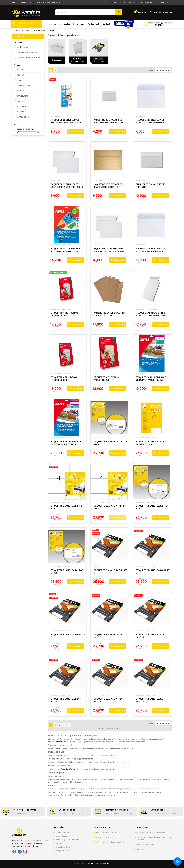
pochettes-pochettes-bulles (147, 309)
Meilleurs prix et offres (24, 810)
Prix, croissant (164, 70)
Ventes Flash (93, 24)
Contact (106, 24)
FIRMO (21, 75)
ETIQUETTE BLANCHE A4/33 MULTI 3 (150, 700)
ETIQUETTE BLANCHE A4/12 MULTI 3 (108, 636)
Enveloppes (23, 47)
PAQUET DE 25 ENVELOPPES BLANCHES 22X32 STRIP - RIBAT (67, 186)
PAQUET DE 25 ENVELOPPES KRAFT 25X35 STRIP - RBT (108, 186)
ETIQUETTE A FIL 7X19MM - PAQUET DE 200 (107, 379)
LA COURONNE (23, 85)
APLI (20, 70)
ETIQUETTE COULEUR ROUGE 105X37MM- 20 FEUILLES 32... (66, 250)
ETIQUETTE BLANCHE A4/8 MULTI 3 (68, 636)
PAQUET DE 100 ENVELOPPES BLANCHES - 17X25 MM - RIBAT (109, 250)
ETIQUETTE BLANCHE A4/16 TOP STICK (110, 443)
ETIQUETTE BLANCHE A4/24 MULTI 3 (108, 700)
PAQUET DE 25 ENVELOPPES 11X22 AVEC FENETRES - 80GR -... (67, 121)
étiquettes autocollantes (57, 742)
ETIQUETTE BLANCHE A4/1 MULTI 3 (110, 572)
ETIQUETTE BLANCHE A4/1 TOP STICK (67, 572)
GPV (20, 80)
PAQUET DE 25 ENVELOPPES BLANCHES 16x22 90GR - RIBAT (109, 121)
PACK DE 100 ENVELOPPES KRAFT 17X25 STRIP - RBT (111, 314)
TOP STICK (22, 112)
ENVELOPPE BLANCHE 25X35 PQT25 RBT (150, 186)
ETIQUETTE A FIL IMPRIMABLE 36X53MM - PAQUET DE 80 (66, 443)
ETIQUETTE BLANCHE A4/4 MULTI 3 (153, 572)
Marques (52, 24)
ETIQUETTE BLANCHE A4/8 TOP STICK (67, 507)
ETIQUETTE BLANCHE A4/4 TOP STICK (110, 507)
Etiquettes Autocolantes (27, 52)
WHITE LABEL (23, 117)
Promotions (79, 24)
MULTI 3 (21, 91)
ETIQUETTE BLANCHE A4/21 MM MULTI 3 (67, 700)
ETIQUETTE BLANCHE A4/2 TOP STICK (152, 507)
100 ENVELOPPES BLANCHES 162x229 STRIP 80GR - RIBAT (150, 250)
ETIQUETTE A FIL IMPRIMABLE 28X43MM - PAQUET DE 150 (151, 379)
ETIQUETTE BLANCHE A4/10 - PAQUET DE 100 (151, 443)
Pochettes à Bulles (68, 769)
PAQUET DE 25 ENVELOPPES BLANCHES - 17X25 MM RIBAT (151, 121)
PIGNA (21, 101)
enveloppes (55, 116)
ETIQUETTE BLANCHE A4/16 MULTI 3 (150, 636)
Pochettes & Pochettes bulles (29, 58)
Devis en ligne (158, 810)
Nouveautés (65, 24)
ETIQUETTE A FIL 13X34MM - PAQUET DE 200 (65, 379)
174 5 (160, 25)
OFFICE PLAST (23, 96)
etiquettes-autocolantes (60, 245)
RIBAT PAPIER (23, 107)
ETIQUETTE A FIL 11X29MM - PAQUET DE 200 (65, 314)
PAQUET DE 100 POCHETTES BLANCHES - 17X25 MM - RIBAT (151, 314)
